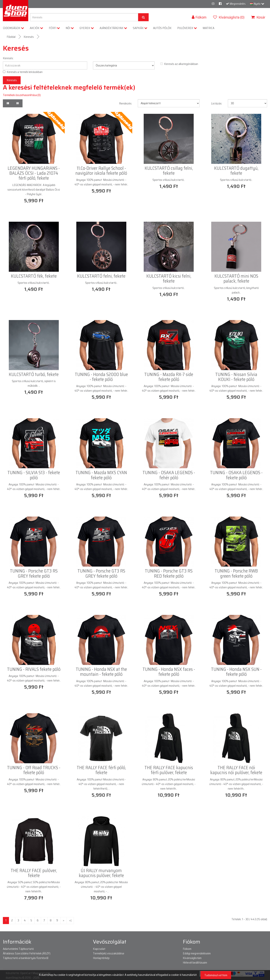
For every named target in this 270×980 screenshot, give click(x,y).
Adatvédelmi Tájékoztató (18, 949)
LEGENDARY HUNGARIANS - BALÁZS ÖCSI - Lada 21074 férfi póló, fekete (34, 173)
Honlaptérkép (101, 958)
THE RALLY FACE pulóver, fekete (34, 873)
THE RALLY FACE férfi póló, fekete (101, 770)
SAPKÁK (140, 28)
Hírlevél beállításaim (195, 963)
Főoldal (11, 37)
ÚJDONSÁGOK (14, 28)
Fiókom (187, 949)
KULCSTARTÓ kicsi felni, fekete (169, 279)
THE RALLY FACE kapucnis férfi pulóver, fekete (169, 770)
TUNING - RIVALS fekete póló (34, 669)
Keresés (29, 37)
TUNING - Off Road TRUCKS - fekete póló (34, 770)
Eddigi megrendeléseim (197, 953)
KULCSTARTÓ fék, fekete (34, 276)
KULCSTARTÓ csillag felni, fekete (169, 171)
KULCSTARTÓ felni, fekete (101, 276)
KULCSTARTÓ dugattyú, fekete (236, 171)
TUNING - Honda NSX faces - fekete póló (169, 672)
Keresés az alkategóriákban (179, 64)
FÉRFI (54, 28)
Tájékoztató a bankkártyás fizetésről (26, 958)
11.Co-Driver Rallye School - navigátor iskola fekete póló (101, 171)
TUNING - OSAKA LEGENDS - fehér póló (169, 475)
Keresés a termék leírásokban (23, 72)
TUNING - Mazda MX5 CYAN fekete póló (101, 475)
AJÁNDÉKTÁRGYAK (113, 28)
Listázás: (217, 103)
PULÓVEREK (187, 28)
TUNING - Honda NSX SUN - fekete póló (236, 672)
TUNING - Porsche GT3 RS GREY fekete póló (34, 573)
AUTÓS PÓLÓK (162, 28)
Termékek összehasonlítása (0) (22, 95)
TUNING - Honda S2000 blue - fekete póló (101, 377)
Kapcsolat (99, 949)
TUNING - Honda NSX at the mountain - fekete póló (101, 672)
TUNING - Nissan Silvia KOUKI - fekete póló (236, 377)
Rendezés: (126, 103)
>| (70, 920)
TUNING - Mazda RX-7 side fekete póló (169, 377)
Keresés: (8, 58)
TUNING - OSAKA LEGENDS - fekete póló (236, 475)
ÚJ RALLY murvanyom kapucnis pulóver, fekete (101, 873)
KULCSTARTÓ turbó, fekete (34, 374)
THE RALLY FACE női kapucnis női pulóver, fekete (236, 770)
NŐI (70, 28)
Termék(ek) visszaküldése (109, 953)
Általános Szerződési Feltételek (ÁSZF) (27, 953)
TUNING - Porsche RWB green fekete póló (236, 573)
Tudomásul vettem (216, 975)
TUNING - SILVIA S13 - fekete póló (34, 475)
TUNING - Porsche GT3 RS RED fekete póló (169, 573)
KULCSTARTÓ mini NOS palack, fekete (236, 279)
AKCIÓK (36, 28)
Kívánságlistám (192, 958)
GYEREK (87, 28)
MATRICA (208, 28)
